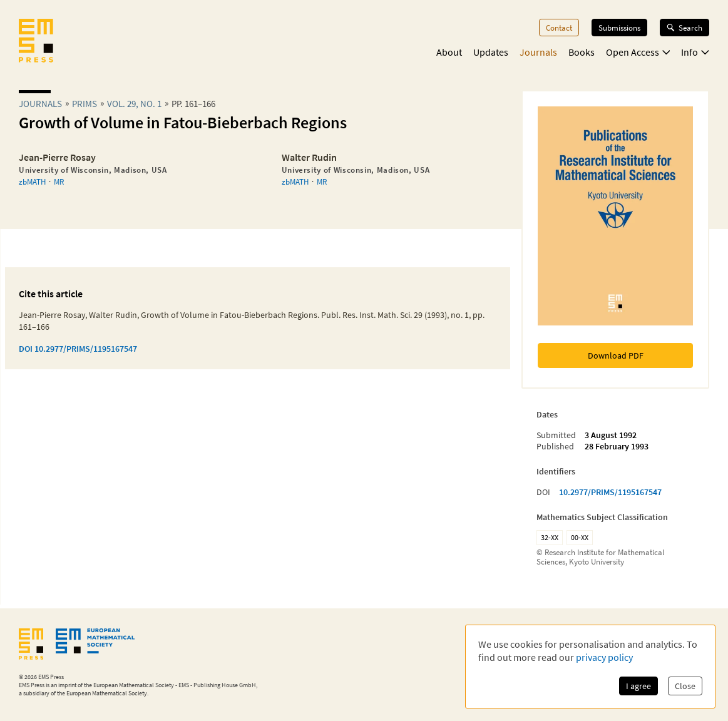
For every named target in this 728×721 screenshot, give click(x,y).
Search (684, 28)
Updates (491, 52)
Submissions (619, 28)
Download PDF (616, 355)
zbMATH (32, 182)
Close (685, 686)
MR (59, 182)
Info (695, 52)
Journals (538, 52)
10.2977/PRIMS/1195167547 (610, 492)
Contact (559, 28)
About (449, 52)
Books (582, 52)
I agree (638, 686)
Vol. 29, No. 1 (134, 104)
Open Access (638, 52)
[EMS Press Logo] (36, 42)
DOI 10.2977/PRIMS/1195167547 (78, 349)
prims (85, 104)
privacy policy (604, 657)
